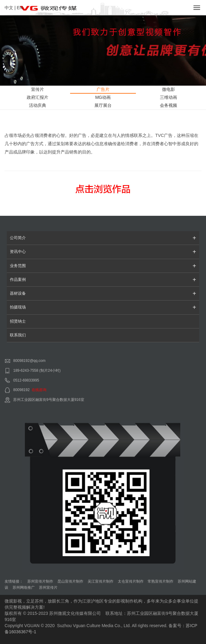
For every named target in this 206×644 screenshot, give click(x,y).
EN (20, 8)
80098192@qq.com (29, 361)
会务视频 (168, 105)
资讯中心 (103, 252)
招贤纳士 (18, 321)
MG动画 (103, 97)
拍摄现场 (103, 307)
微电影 (168, 89)
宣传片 (38, 89)
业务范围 (103, 266)
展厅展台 (103, 105)
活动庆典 (38, 105)
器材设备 (103, 293)
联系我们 (18, 335)
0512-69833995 (26, 380)
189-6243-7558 (26, 370)
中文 (9, 8)
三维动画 (168, 97)
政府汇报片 (38, 97)
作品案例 (103, 280)
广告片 (103, 89)
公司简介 (103, 238)
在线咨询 (39, 390)
